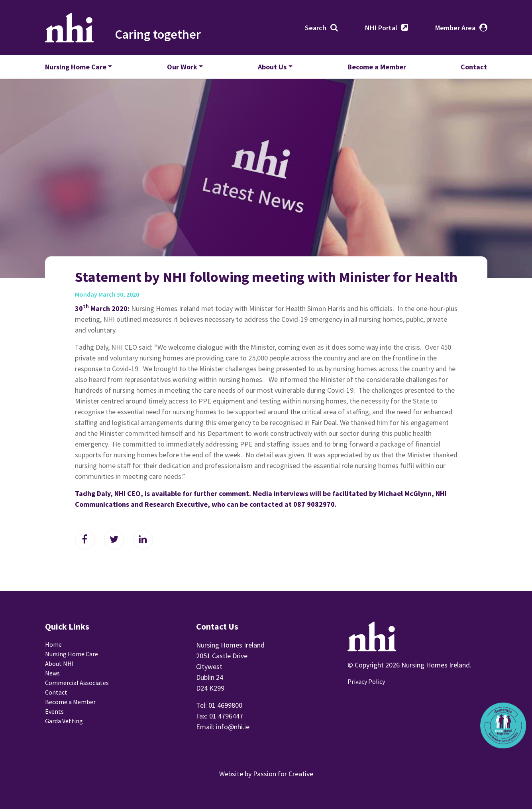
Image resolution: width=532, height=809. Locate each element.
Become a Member (377, 67)
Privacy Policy (366, 681)
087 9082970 (314, 504)
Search (316, 28)
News (52, 673)
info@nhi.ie (233, 727)
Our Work (182, 67)
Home (53, 644)
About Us (272, 67)
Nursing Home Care (76, 67)
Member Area (455, 28)
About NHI (59, 663)
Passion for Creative (283, 774)
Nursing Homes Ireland (70, 28)
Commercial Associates (77, 683)
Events (54, 711)
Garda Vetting (64, 721)
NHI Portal (381, 28)
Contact (474, 67)
